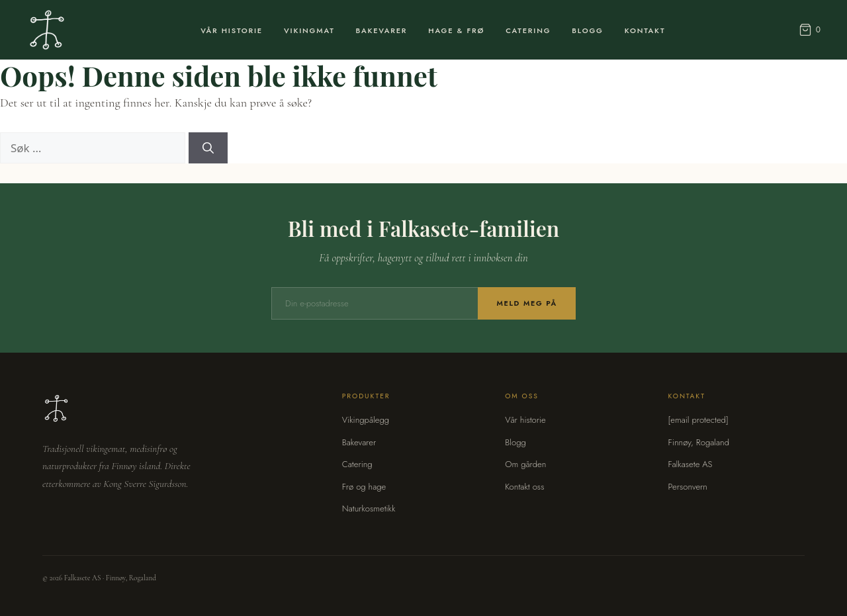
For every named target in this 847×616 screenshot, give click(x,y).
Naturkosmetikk (369, 508)
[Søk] (208, 148)
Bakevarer (382, 30)
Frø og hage (364, 487)
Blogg (587, 30)
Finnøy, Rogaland (699, 442)
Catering (528, 30)
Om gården (525, 464)
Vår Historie (232, 30)
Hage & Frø (456, 30)
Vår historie (525, 420)
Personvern (688, 487)
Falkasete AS (691, 464)
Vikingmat (309, 30)
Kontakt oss (524, 487)
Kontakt (645, 30)
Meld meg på (527, 303)
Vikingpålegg (366, 420)
